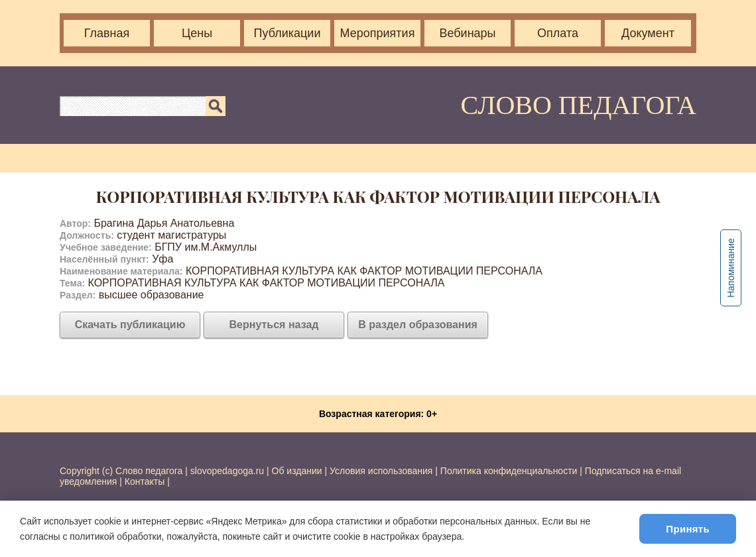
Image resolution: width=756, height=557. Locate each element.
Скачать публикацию (130, 325)
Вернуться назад (274, 325)
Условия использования (381, 471)
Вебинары (467, 33)
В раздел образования (418, 325)
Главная (107, 33)
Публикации (287, 33)
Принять (688, 529)
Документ (648, 33)
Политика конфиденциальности (509, 471)
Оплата (558, 33)
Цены (197, 33)
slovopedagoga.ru (228, 471)
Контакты (145, 481)
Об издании (297, 471)
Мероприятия (378, 33)
